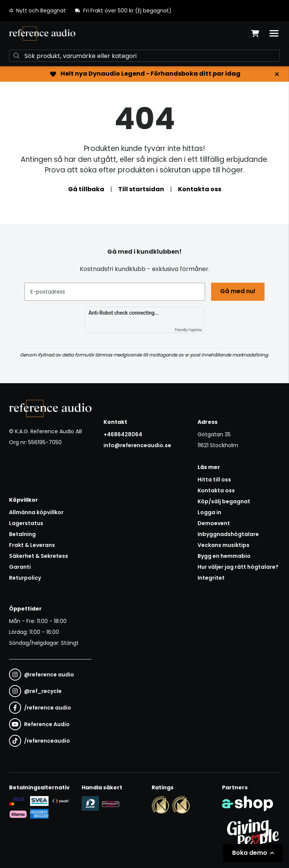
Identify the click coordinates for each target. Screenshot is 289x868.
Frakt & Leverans (32, 545)
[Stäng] (277, 74)
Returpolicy (25, 578)
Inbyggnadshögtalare (228, 534)
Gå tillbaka (86, 189)
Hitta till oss (214, 480)
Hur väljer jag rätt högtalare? (238, 567)
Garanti (20, 567)
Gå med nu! (238, 291)
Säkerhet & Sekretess (39, 556)
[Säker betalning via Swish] (61, 801)
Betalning (22, 534)
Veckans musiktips (224, 545)
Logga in (209, 512)
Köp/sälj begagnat (224, 501)
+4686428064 (123, 434)
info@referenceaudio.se (137, 445)
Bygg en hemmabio (224, 556)
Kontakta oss (200, 189)
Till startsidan (141, 189)
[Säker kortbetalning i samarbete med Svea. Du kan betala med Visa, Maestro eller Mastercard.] (18, 801)
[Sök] (144, 56)
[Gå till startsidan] (42, 34)
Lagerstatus (26, 523)
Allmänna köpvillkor (36, 512)
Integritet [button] (211, 578)
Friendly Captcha (188, 330)
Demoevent (214, 523)
